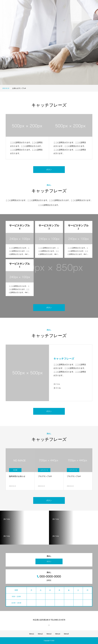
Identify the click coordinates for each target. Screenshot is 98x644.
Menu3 (49, 634)
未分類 (15, 470)
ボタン (49, 170)
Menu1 (32, 634)
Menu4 (58, 634)
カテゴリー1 (44, 470)
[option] (49, 42)
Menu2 (40, 634)
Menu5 (66, 634)
